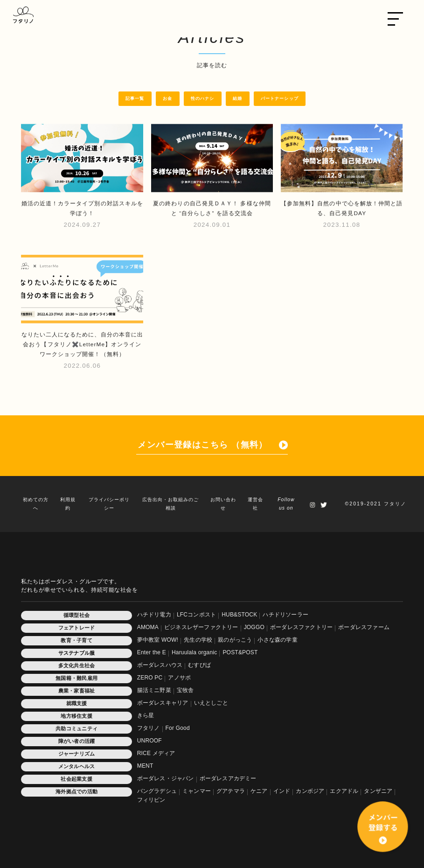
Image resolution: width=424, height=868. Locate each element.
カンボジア (310, 791)
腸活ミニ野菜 (154, 690)
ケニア (259, 791)
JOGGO (254, 627)
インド (282, 791)
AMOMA (148, 627)
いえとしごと (211, 703)
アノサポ (179, 678)
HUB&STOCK (239, 615)
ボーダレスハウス (160, 665)
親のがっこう (235, 640)
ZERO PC (150, 678)
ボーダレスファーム (364, 627)
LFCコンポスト (196, 615)
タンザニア (378, 791)
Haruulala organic (194, 652)
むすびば (199, 665)
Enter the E (152, 652)
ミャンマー (197, 791)
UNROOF (149, 741)
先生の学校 (198, 640)
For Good (178, 728)
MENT (145, 766)
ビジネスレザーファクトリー (201, 627)
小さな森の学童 (277, 640)
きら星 (146, 715)
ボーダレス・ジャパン (166, 778)
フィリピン (151, 800)
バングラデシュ (157, 791)
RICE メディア (156, 753)
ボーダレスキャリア (163, 703)
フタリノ (149, 728)
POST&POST (240, 652)
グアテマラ (231, 791)
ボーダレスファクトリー (301, 627)
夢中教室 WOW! (158, 640)
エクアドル (344, 791)
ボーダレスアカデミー (228, 778)
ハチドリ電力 (154, 615)
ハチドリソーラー (285, 615)
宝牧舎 (185, 690)
